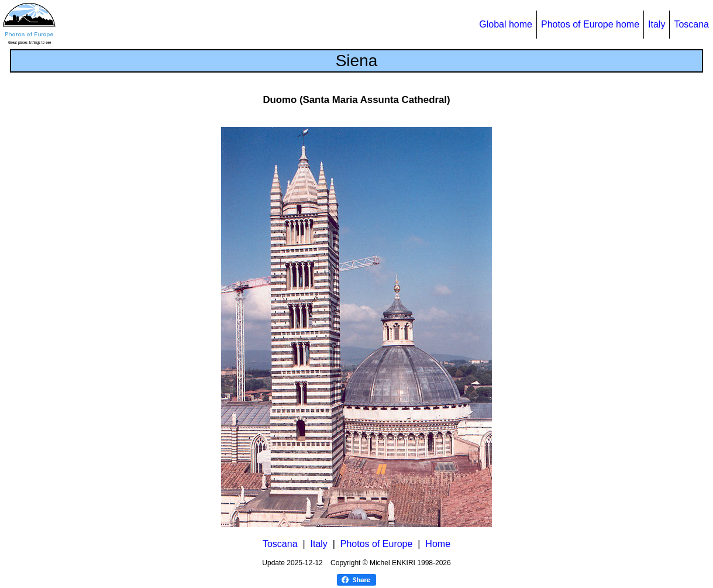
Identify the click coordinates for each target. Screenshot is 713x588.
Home (438, 544)
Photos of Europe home (590, 24)
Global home (506, 24)
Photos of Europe (377, 544)
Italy (657, 24)
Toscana (691, 24)
